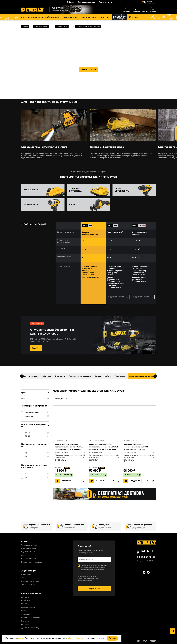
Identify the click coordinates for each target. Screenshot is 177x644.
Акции (134, 17)
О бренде (71, 2)
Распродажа (26, 575)
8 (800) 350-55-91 (146, 557)
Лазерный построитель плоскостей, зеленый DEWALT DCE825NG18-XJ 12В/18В (136, 447)
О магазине (26, 614)
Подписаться (94, 589)
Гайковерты (47, 376)
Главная (25, 27)
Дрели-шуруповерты (31, 376)
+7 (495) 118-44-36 (145, 552)
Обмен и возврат (28, 607)
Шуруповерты (60, 376)
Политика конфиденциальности (87, 579)
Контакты (25, 621)
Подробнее (36, 348)
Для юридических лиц (87, 2)
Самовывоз (26, 601)
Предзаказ (135, 481)
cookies (21, 638)
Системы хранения (101, 17)
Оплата (24, 604)
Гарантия (25, 611)
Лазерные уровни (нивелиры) (80, 376)
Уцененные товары (29, 585)
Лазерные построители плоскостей (143, 376)
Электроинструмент (31, 17)
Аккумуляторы (120, 376)
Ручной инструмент (51, 17)
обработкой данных (75, 638)
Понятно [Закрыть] (112, 638)
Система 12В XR (62, 27)
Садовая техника (71, 17)
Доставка (25, 597)
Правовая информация (30, 618)
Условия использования (85, 581)
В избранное (83, 481)
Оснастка (85, 17)
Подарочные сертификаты (32, 562)
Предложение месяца (30, 581)
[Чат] (172, 631)
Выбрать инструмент (89, 70)
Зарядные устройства (103, 376)
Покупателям (104, 2)
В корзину (66, 481)
